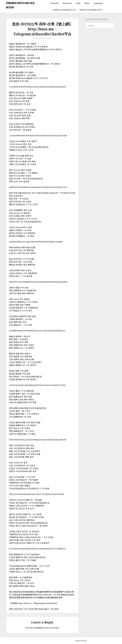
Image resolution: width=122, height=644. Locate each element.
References (67, 3)
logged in (39, 628)
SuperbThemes (81, 641)
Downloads (98, 3)
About (87, 3)
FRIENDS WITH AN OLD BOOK (20, 5)
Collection (55, 3)
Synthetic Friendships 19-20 (64, 10)
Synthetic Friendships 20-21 (91, 10)
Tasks (78, 3)
